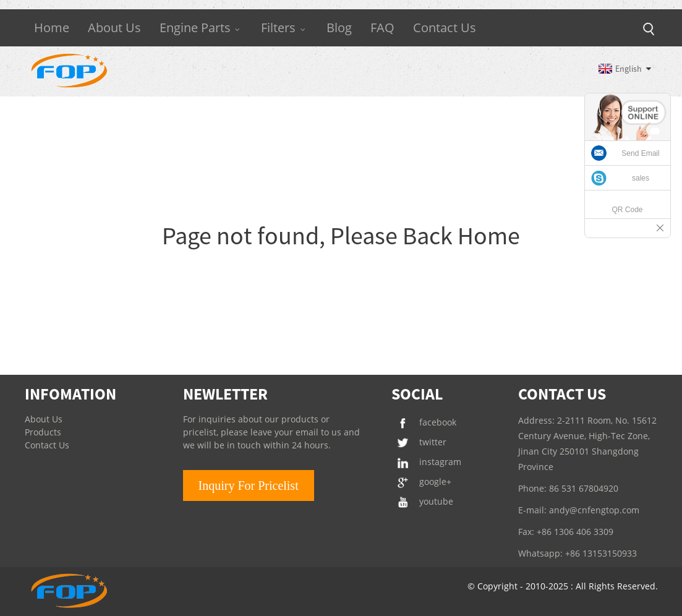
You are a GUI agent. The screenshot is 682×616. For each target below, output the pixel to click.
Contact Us (445, 28)
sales (641, 178)
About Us (114, 28)
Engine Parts (201, 28)
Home (52, 28)
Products (43, 432)
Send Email (640, 153)
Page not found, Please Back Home (341, 236)
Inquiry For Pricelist (249, 486)
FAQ (382, 28)
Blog (339, 28)
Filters (284, 28)
